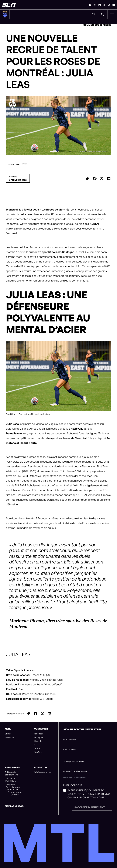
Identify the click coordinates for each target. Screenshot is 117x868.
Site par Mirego (14, 806)
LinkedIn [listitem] (38, 741)
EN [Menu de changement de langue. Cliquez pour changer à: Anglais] (93, 14)
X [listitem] (35, 745)
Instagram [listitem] (39, 737)
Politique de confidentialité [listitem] (12, 773)
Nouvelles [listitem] (10, 737)
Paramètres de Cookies (15, 793)
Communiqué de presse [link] (97, 25)
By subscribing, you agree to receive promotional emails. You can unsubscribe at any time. (89, 794)
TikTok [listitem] (37, 748)
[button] (18, 164)
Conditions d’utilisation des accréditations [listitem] (12, 787)
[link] (90, 5)
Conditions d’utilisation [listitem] (10, 780)
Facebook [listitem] (39, 734)
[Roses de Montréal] (9, 5)
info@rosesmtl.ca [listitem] (42, 772)
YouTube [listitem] (38, 752)
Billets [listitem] (8, 734)
